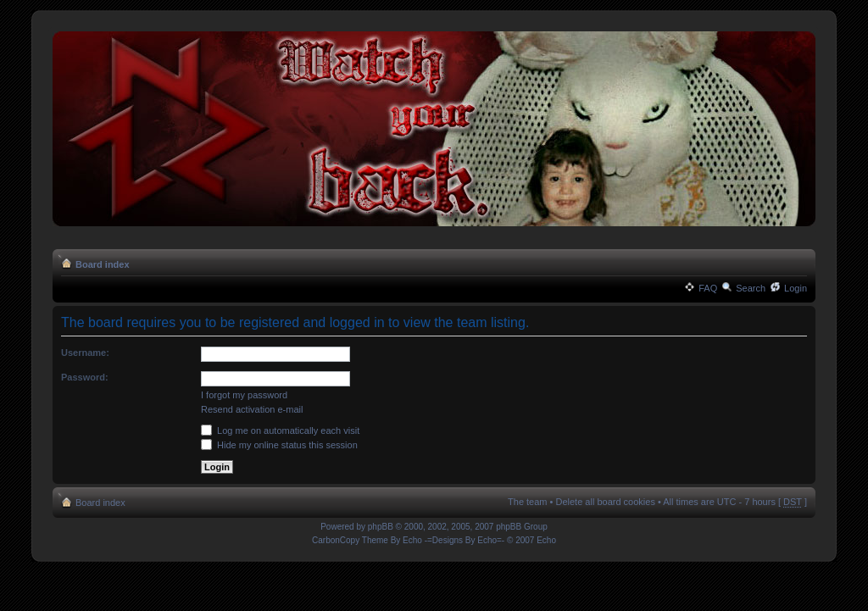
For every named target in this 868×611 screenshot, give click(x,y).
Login (796, 288)
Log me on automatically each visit (280, 430)
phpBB (381, 527)
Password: (85, 377)
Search (751, 288)
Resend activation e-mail (252, 409)
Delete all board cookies (605, 502)
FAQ (708, 288)
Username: (85, 353)
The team (527, 502)
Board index (103, 264)
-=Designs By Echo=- (465, 540)
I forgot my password (244, 395)
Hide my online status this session (279, 445)
